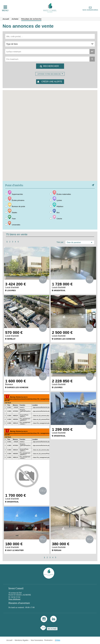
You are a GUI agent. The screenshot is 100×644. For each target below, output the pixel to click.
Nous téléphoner (14, 599)
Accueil (9, 640)
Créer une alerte (52, 82)
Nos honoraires (90, 10)
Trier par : (60, 242)
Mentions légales (22, 640)
